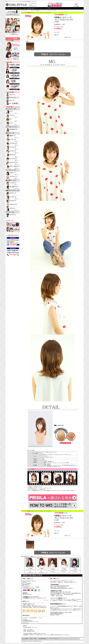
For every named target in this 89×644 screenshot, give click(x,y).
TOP (22, 10)
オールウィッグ (27, 10)
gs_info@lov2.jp (25, 623)
